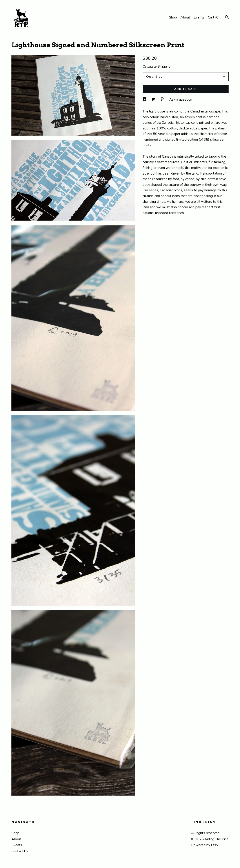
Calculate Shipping (157, 66)
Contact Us (20, 851)
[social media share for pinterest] (163, 100)
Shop (173, 17)
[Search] (227, 18)
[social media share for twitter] (154, 100)
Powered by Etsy (205, 845)
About (185, 17)
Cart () (214, 17)
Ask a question (181, 100)
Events (199, 17)
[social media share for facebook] (145, 100)
